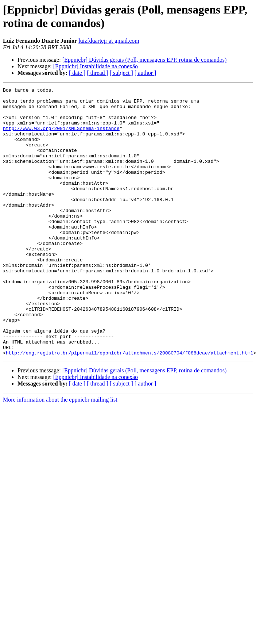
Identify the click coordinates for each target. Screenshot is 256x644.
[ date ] (77, 73)
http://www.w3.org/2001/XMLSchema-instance (61, 137)
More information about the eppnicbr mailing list (60, 453)
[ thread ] (98, 73)
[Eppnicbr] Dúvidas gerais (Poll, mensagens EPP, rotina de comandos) (145, 60)
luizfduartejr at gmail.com (109, 41)
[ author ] (146, 73)
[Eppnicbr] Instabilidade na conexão (96, 66)
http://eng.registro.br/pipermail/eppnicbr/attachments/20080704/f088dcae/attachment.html (130, 406)
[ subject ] (121, 73)
